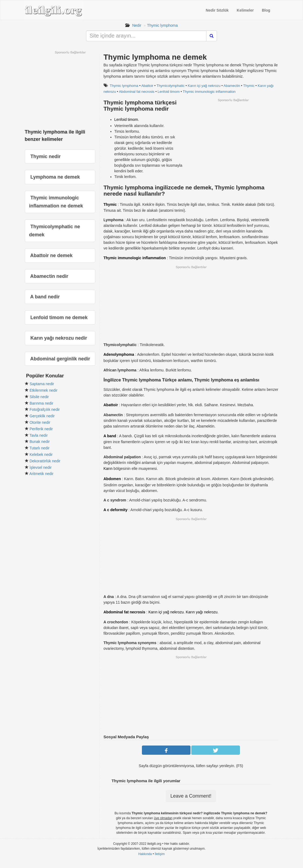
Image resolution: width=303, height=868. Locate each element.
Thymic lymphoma (162, 25)
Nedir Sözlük (217, 10)
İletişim (160, 854)
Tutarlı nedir (39, 448)
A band (110, 436)
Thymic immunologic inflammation (209, 92)
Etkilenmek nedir (43, 390)
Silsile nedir (39, 397)
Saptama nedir (42, 384)
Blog (266, 10)
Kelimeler (245, 10)
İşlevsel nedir (40, 467)
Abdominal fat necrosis (137, 92)
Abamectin (232, 86)
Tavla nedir (39, 435)
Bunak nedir (40, 442)
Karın (108, 469)
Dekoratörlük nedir (45, 461)
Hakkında (145, 854)
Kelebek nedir (41, 454)
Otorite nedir (40, 422)
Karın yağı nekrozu (202, 612)
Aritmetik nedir (41, 474)
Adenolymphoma (119, 354)
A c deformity (116, 510)
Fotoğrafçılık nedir (45, 409)
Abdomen (112, 479)
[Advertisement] (233, 140)
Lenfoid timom (169, 92)
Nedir (137, 25)
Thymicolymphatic (171, 86)
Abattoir (147, 86)
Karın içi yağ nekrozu (204, 86)
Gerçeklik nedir (42, 416)
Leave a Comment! (191, 796)
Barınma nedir (41, 403)
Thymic (249, 86)
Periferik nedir (41, 429)
